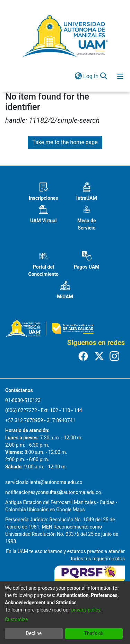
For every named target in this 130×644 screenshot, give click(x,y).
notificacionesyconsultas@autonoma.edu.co (53, 492)
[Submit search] (103, 76)
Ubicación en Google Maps (56, 510)
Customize (16, 619)
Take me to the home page (65, 142)
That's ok (94, 633)
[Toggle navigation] (120, 76)
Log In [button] (91, 76)
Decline (34, 633)
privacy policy (86, 610)
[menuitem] (78, 76)
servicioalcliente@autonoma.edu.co (44, 482)
